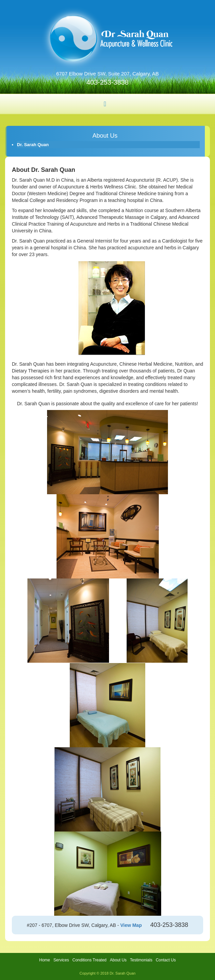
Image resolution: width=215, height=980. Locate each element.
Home (45, 960)
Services (61, 960)
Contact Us (166, 960)
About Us (118, 960)
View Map (131, 925)
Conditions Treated (90, 960)
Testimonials (141, 960)
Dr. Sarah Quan (33, 145)
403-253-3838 (107, 82)
